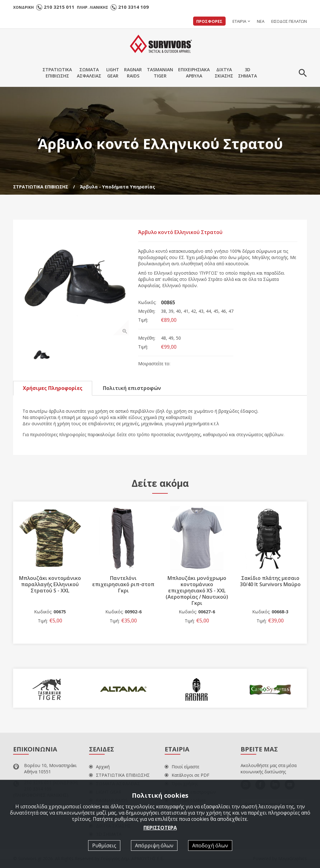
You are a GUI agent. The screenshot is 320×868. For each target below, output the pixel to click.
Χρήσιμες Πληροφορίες (53, 388)
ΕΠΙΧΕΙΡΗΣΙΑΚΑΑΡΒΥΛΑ (194, 73)
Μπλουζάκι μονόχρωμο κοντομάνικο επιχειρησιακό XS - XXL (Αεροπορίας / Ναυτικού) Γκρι (197, 591)
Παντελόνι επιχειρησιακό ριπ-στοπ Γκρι (123, 584)
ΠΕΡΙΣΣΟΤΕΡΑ (160, 828)
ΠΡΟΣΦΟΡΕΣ (209, 21)
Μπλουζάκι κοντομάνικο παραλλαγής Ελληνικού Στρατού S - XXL (50, 584)
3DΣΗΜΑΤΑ (247, 73)
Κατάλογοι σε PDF (187, 775)
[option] (76, 282)
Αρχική (99, 767)
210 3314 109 (133, 7)
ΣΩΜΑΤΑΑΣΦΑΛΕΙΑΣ (89, 73)
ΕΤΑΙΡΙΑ (239, 21)
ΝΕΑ (261, 21)
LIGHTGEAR (113, 73)
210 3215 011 (59, 7)
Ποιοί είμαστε (182, 767)
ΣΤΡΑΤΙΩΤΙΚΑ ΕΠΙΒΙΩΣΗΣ (41, 187)
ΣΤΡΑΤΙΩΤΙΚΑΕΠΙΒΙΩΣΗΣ (57, 73)
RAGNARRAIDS (133, 73)
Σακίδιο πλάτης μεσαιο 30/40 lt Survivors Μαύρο (270, 581)
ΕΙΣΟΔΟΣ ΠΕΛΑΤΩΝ (289, 21)
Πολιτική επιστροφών (132, 388)
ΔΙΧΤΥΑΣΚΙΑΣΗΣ (224, 73)
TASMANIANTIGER (160, 73)
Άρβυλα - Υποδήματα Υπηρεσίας (117, 187)
